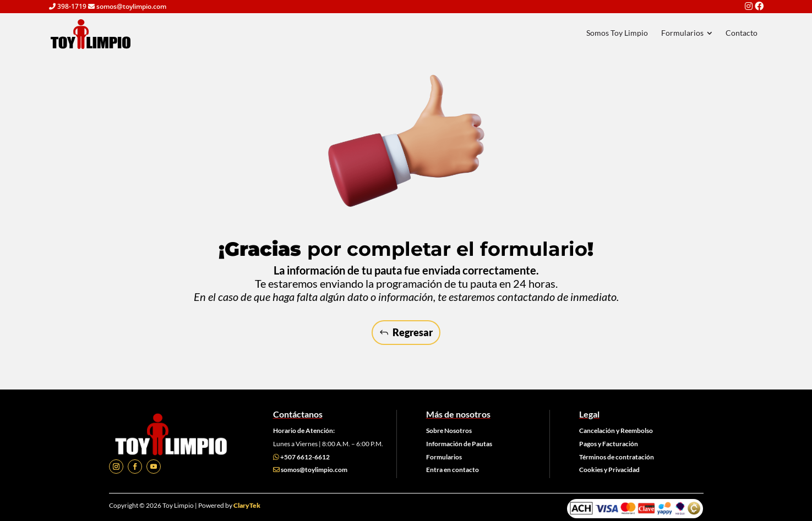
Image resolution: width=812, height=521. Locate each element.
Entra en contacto (453, 470)
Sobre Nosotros (449, 430)
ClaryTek (247, 505)
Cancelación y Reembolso (616, 430)
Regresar (413, 332)
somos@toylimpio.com (314, 470)
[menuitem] (617, 33)
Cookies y (594, 470)
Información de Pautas (459, 444)
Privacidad (624, 470)
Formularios (444, 457)
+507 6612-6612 (305, 457)
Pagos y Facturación (609, 444)
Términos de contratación (617, 457)
